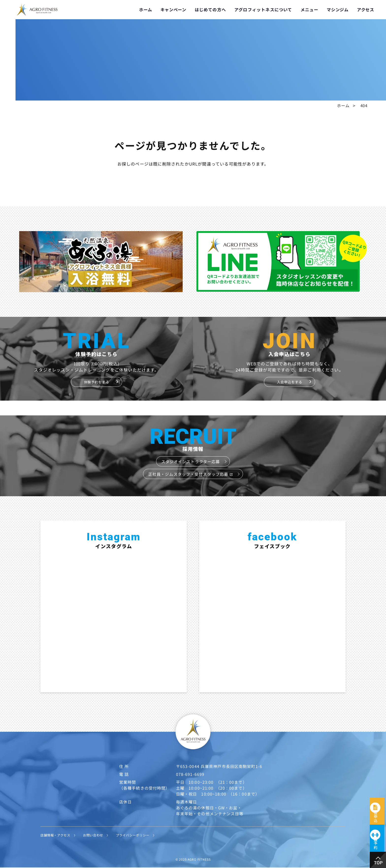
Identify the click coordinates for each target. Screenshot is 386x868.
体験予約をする (96, 382)
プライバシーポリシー (141, 835)
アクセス (366, 9)
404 (364, 105)
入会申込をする (289, 382)
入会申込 (378, 791)
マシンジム (338, 9)
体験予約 (378, 836)
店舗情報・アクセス (58, 835)
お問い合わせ (98, 835)
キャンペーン (173, 9)
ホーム (145, 9)
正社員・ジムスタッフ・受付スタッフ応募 (191, 474)
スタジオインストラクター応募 (191, 461)
